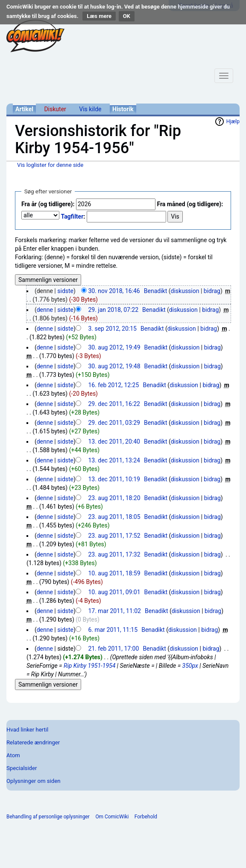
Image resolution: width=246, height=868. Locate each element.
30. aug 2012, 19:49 (114, 347)
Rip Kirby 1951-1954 (89, 666)
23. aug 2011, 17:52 (114, 536)
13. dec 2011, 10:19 (114, 479)
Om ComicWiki (112, 817)
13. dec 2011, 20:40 (114, 441)
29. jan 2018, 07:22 (113, 310)
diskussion (185, 291)
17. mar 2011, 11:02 (114, 611)
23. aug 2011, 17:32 (114, 554)
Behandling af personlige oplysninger (48, 817)
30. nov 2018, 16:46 (114, 291)
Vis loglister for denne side (50, 165)
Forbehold (146, 817)
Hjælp (233, 121)
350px (190, 666)
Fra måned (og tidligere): (190, 204)
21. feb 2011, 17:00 (113, 649)
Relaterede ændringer (33, 742)
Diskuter (55, 109)
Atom (13, 755)
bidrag (212, 291)
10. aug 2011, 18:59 (114, 573)
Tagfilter (72, 216)
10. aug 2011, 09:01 (114, 592)
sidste (65, 291)
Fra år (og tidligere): (48, 204)
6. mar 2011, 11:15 (113, 630)
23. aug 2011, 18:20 (114, 498)
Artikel (24, 109)
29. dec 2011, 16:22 (114, 404)
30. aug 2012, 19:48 (114, 366)
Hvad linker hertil (27, 730)
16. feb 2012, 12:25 (113, 385)
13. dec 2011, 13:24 (114, 460)
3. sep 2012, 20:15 (112, 329)
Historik (123, 109)
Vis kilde (90, 109)
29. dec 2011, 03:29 (114, 423)
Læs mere (99, 16)
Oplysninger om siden (33, 781)
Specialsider (22, 768)
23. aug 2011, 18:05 (114, 517)
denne (45, 310)
